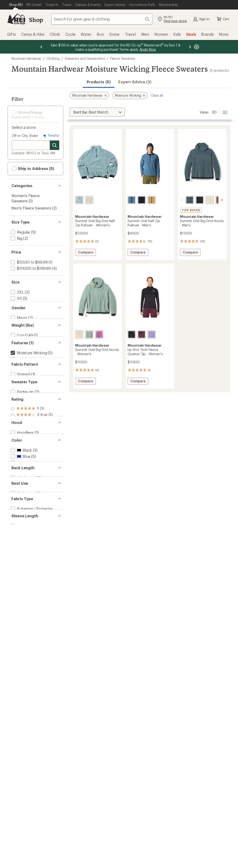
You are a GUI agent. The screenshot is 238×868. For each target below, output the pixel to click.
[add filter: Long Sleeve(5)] (24, 725)
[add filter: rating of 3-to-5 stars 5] (32, 521)
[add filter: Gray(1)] (20, 606)
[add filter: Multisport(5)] (22, 672)
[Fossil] (89, 200)
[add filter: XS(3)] (16, 298)
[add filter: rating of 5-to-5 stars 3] (32, 509)
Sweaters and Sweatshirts (85, 58)
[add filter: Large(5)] (18, 317)
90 (225, 112)
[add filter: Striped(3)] (20, 449)
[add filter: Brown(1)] (22, 599)
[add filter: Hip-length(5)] (23, 648)
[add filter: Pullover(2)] (21, 485)
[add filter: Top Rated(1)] (22, 419)
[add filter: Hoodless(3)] (22, 557)
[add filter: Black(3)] (21, 587)
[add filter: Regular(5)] (20, 232)
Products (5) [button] (99, 82)
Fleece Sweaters (123, 58)
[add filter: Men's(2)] (18, 347)
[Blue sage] (79, 200)
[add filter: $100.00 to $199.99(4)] (30, 268)
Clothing (53, 58)
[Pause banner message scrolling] (196, 47)
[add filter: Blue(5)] (20, 593)
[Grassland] (152, 200)
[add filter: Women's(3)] (21, 353)
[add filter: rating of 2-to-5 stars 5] (32, 527)
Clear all (157, 95)
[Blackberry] (142, 334)
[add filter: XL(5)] (16, 323)
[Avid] (152, 334)
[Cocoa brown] (214, 200)
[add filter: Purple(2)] (22, 618)
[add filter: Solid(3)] (18, 455)
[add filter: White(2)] (21, 624)
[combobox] (102, 19)
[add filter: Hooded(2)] (20, 563)
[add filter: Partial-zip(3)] (22, 479)
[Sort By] (97, 112)
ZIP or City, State (25, 136)
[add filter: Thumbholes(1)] (25, 425)
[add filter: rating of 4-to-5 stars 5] (32, 515)
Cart (223, 19)
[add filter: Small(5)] (18, 304)
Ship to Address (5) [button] (33, 169)
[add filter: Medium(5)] (20, 311)
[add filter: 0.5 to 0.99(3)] (23, 383)
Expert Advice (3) (135, 82)
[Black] (142, 200)
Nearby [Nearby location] (50, 136)
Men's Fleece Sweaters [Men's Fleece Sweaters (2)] (31, 208)
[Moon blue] (184, 200)
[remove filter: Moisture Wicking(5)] (28, 407)
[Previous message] (41, 47)
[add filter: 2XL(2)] (17, 292)
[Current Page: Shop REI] (16, 5)
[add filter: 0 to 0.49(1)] (21, 377)
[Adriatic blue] (132, 200)
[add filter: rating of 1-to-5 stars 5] (32, 534)
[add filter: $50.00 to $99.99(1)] (29, 262)
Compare (85, 253)
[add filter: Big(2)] (16, 238)
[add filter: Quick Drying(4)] (25, 413)
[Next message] (190, 47)
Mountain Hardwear (26, 58)
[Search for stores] (55, 145)
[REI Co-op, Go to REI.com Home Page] (16, 19)
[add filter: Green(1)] (22, 612)
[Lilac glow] (99, 334)
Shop (36, 20)
